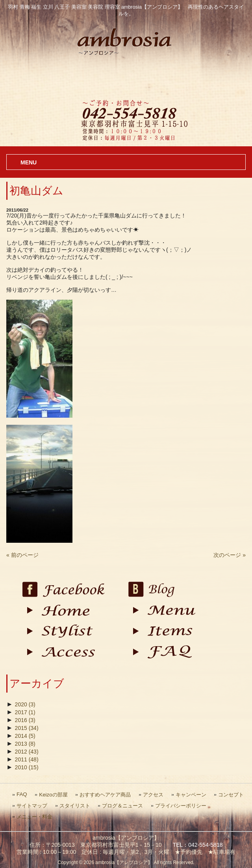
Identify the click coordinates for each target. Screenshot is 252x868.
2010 (27, 767)
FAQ (22, 794)
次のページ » (230, 555)
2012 (27, 752)
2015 (27, 728)
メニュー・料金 (34, 817)
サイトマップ (32, 806)
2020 (25, 704)
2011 (27, 759)
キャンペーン (191, 795)
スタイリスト (75, 806)
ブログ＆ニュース (122, 806)
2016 (25, 720)
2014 (25, 736)
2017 (25, 712)
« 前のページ (22, 555)
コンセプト (231, 795)
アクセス (153, 795)
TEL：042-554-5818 (198, 845)
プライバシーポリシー (181, 806)
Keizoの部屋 (53, 795)
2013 (25, 744)
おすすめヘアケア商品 (105, 795)
